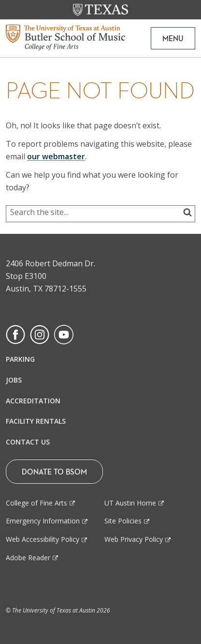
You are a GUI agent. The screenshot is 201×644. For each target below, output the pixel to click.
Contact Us (28, 442)
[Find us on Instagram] (40, 334)
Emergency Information (43, 521)
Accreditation (33, 401)
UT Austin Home (130, 503)
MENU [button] (173, 38)
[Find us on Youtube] (64, 334)
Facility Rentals (36, 421)
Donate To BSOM (54, 472)
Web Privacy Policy (134, 539)
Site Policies (123, 521)
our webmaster (56, 156)
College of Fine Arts (36, 503)
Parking (20, 359)
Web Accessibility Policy (43, 539)
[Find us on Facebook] (15, 334)
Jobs (14, 380)
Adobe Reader (28, 558)
